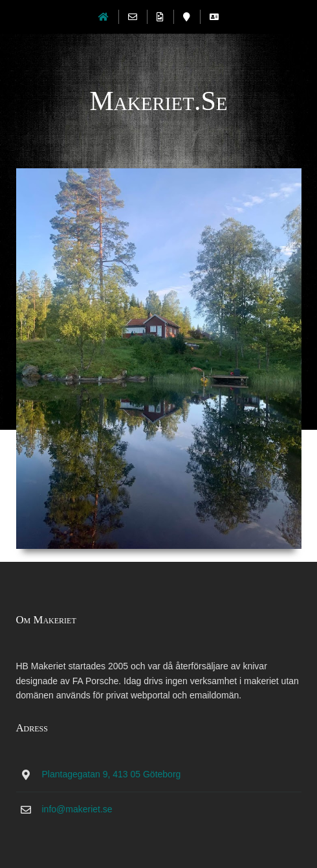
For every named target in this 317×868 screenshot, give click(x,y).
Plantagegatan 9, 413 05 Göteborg (112, 774)
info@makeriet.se (77, 809)
